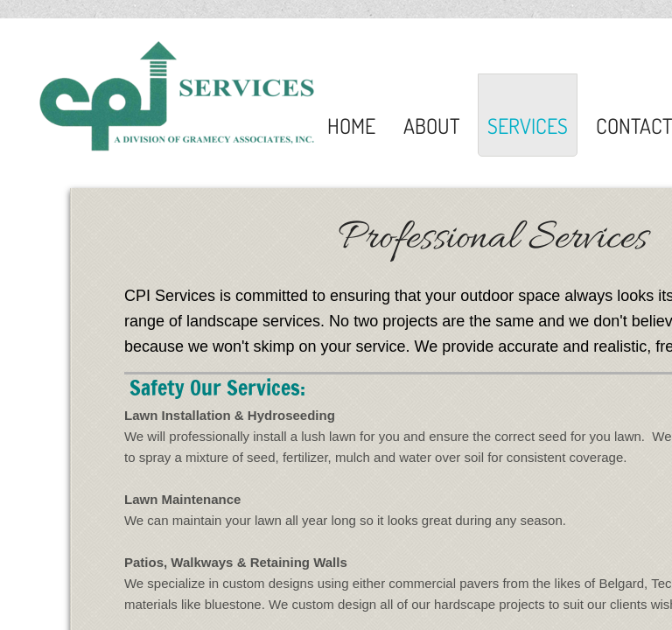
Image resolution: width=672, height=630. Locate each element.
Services (528, 126)
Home (351, 126)
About (431, 126)
